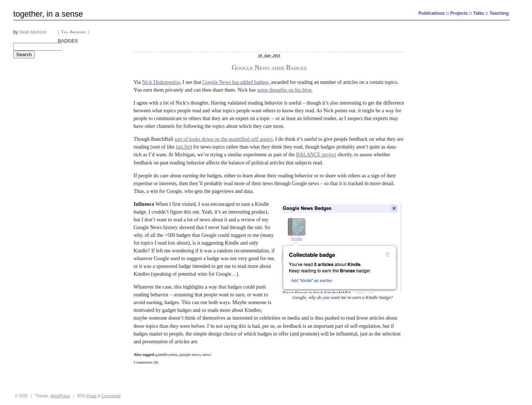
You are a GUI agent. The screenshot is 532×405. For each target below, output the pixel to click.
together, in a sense (48, 14)
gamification (166, 354)
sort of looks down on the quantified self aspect (224, 139)
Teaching (499, 13)
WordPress (60, 396)
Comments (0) (146, 362)
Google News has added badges (235, 82)
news (207, 354)
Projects (459, 13)
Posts (91, 396)
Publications (432, 13)
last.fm (183, 147)
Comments (111, 396)
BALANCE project (316, 154)
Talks (479, 13)
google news (190, 354)
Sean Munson (33, 32)
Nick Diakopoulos (161, 82)
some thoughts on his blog (284, 90)
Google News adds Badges (269, 68)
